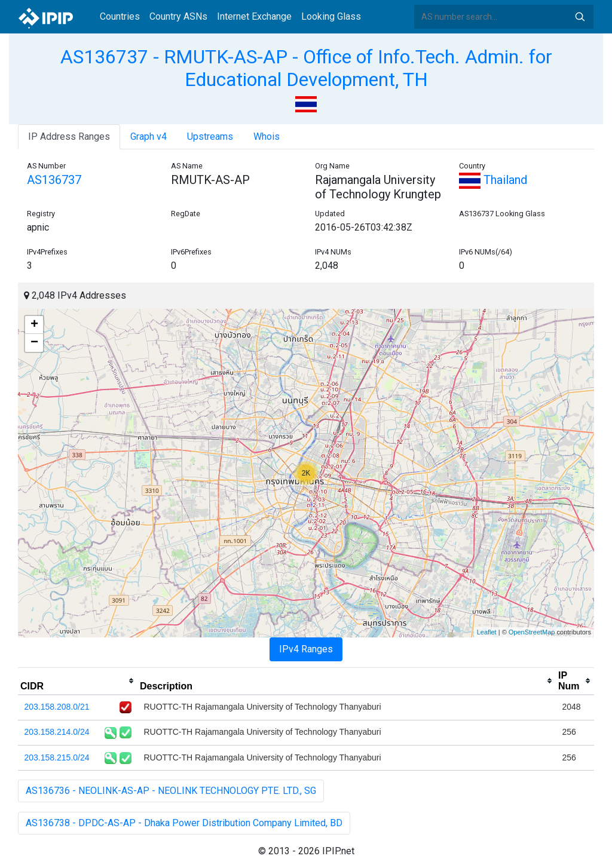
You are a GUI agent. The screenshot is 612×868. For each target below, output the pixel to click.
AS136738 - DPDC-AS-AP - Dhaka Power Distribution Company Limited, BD (184, 823)
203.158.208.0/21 (57, 707)
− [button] (34, 343)
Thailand (493, 180)
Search (580, 17)
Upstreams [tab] (210, 137)
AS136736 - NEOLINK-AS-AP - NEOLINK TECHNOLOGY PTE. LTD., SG (171, 791)
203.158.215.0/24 (57, 757)
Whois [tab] (267, 137)
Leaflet (487, 632)
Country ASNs (178, 16)
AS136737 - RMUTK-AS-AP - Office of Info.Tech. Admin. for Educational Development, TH (306, 68)
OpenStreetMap (532, 632)
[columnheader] (78, 681)
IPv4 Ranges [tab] (306, 649)
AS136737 (54, 180)
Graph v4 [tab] (149, 137)
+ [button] (34, 325)
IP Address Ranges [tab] (69, 137)
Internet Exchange (254, 16)
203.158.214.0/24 (57, 732)
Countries (120, 16)
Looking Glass (331, 16)
